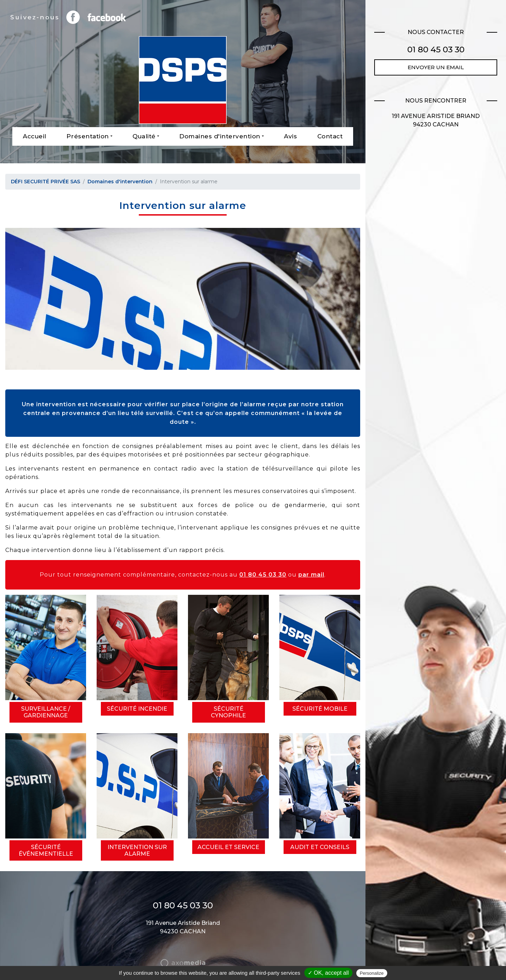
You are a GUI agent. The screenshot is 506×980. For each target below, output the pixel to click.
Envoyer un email (436, 67)
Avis (290, 136)
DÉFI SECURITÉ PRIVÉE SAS (46, 182)
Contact (330, 136)
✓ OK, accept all (328, 973)
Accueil (35, 136)
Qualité (144, 136)
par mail (311, 575)
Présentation (88, 136)
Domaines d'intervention (220, 136)
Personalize (372, 973)
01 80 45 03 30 (263, 575)
